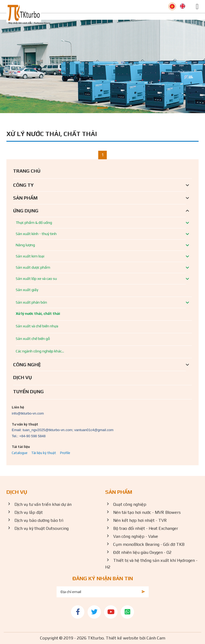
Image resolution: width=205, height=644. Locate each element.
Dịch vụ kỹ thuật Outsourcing (42, 528)
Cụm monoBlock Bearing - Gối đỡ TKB (149, 544)
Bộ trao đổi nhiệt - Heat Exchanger (146, 528)
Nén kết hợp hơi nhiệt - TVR (140, 520)
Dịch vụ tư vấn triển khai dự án (43, 504)
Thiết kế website (122, 638)
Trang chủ (27, 171)
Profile (65, 453)
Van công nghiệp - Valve (136, 536)
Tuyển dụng (28, 391)
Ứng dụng (26, 211)
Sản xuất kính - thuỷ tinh (36, 234)
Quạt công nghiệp (130, 504)
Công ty (23, 185)
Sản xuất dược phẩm (33, 267)
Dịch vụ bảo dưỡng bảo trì (39, 520)
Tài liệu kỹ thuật (44, 453)
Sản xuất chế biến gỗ (33, 339)
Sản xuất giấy (27, 290)
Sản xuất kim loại (30, 256)
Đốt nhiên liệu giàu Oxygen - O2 (142, 552)
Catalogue (20, 453)
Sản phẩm (25, 198)
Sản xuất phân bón (31, 302)
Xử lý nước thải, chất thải (38, 313)
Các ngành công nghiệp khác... (40, 351)
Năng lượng (25, 245)
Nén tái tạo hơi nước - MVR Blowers (147, 512)
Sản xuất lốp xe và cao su (36, 279)
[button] (102, 108)
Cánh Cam (156, 638)
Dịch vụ (23, 377)
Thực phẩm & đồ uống (34, 222)
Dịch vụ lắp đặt (29, 512)
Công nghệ (27, 365)
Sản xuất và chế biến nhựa (37, 326)
